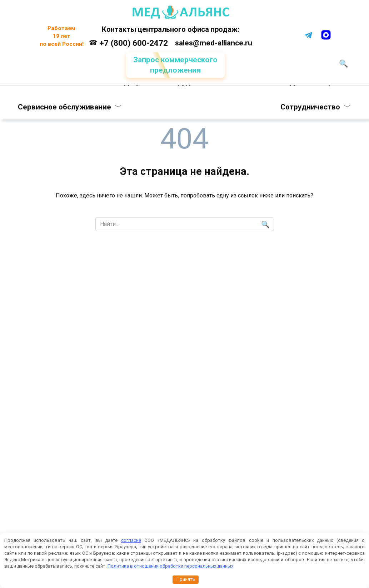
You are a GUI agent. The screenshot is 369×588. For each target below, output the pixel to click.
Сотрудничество (310, 107)
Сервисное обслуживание (65, 107)
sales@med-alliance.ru (214, 43)
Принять (186, 579)
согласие (131, 540)
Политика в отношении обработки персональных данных (170, 566)
